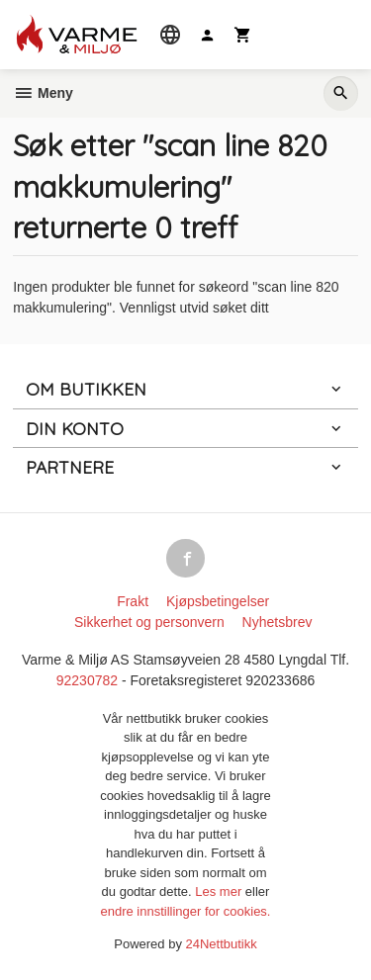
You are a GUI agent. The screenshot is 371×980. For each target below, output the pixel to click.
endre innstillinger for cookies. (186, 911)
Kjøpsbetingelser (218, 601)
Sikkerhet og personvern (149, 622)
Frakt (133, 601)
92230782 (87, 680)
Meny (43, 93)
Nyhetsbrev (278, 622)
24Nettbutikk (222, 944)
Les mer (220, 891)
